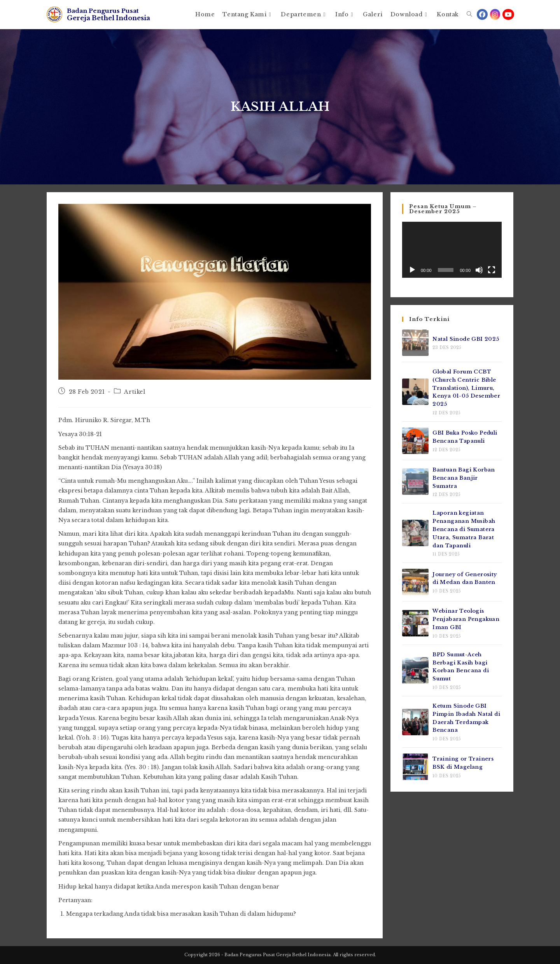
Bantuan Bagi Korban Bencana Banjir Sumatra (464, 478)
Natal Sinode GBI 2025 (466, 339)
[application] (452, 250)
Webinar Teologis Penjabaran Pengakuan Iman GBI (466, 619)
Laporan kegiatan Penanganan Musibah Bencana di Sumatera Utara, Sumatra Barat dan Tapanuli (464, 529)
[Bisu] (479, 270)
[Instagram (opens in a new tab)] (495, 14)
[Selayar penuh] (492, 270)
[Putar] (412, 270)
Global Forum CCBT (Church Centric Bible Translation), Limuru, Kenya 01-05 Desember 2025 (466, 388)
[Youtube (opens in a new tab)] (508, 14)
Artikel (135, 392)
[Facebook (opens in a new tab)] (482, 14)
